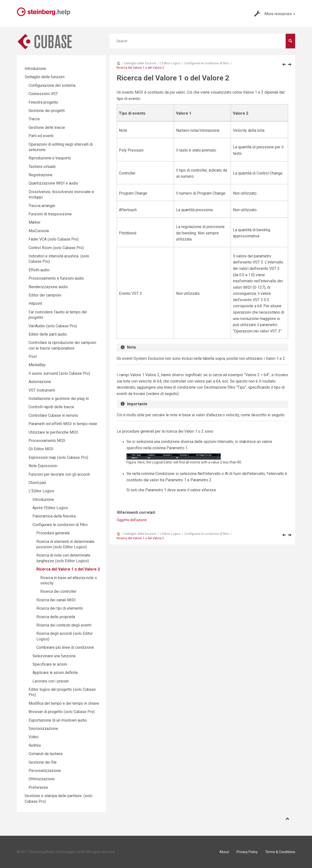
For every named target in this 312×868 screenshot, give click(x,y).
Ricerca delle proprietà (56, 617)
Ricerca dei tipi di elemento (60, 608)
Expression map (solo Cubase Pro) (58, 457)
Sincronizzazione (43, 729)
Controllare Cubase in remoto (53, 415)
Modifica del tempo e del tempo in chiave (64, 703)
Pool (33, 357)
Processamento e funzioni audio (56, 278)
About (224, 852)
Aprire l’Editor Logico (50, 508)
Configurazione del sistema (52, 85)
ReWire (35, 745)
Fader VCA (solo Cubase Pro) (54, 239)
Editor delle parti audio (48, 334)
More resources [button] (275, 14)
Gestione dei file (43, 762)
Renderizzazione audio (48, 287)
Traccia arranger (42, 206)
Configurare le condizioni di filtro (207, 63)
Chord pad (37, 483)
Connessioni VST (43, 94)
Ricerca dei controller (58, 591)
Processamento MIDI (47, 441)
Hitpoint (35, 303)
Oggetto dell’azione (132, 520)
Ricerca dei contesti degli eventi (64, 625)
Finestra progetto (43, 102)
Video (34, 737)
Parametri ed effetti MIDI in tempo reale (63, 424)
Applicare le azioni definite (55, 673)
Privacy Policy (247, 852)
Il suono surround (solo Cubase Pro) (59, 373)
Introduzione (35, 69)
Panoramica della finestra (54, 516)
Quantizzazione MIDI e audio (53, 183)
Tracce (34, 119)
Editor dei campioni (45, 295)
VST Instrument (42, 390)
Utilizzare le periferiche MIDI (53, 432)
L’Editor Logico (170, 63)
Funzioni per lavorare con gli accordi (59, 474)
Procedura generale (53, 533)
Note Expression (43, 466)
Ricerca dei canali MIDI (56, 600)
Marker (35, 222)
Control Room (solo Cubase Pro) (56, 248)
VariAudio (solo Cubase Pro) (53, 326)
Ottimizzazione (42, 779)
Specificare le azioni (50, 664)
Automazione (40, 382)
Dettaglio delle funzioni (140, 63)
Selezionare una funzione (54, 656)
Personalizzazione (45, 771)
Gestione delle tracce (47, 127)
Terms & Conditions (280, 852)
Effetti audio (39, 270)
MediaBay (37, 365)
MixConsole (39, 231)
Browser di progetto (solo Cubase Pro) (62, 712)
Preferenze (38, 787)
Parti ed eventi (41, 136)
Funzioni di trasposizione (50, 214)
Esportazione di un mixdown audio (58, 720)
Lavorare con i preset (51, 681)
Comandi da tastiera (46, 754)
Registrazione (41, 175)
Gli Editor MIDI (41, 449)
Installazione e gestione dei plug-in (59, 399)
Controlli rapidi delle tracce (51, 407)
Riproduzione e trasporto (50, 158)
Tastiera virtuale (42, 167)
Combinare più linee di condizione (65, 647)
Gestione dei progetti (47, 111)
